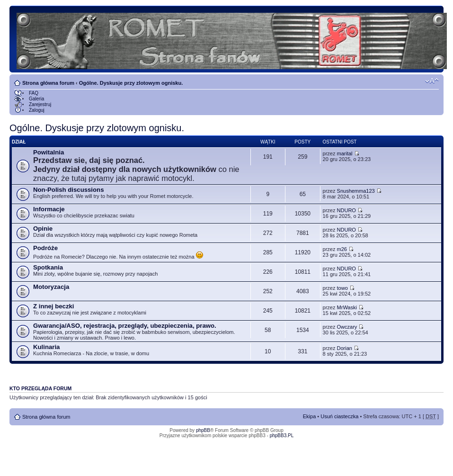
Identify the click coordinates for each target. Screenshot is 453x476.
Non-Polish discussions (68, 190)
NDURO (346, 210)
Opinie (43, 229)
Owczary (347, 327)
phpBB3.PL (282, 436)
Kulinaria (46, 347)
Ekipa (310, 416)
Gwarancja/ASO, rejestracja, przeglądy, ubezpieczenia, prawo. (125, 326)
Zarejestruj (40, 104)
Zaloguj (37, 110)
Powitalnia (49, 152)
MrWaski (347, 307)
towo (342, 288)
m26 (342, 249)
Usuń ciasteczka (339, 416)
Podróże (45, 248)
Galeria (36, 99)
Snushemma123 (356, 191)
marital (345, 153)
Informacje (49, 209)
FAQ (34, 93)
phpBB (203, 430)
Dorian (345, 348)
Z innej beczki (53, 306)
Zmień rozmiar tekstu (432, 81)
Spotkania (48, 267)
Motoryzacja (51, 287)
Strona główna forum (48, 83)
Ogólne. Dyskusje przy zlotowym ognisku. (131, 83)
